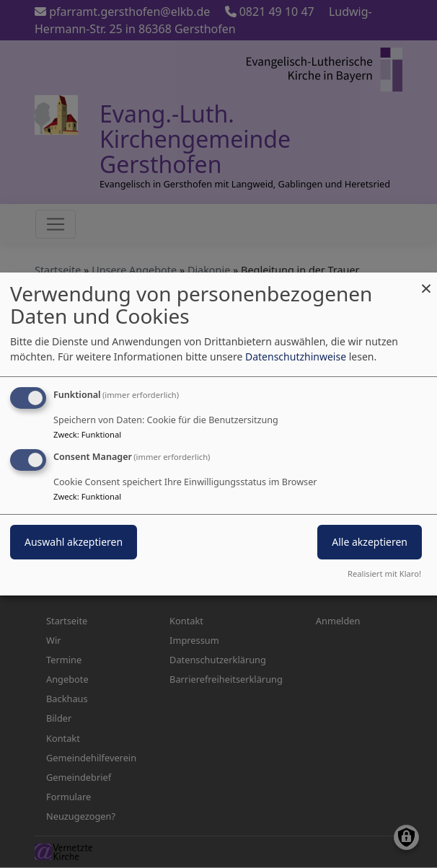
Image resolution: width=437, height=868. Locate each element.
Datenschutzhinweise (296, 356)
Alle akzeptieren (370, 542)
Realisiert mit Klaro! (384, 573)
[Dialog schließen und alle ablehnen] (426, 282)
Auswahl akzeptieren (74, 542)
